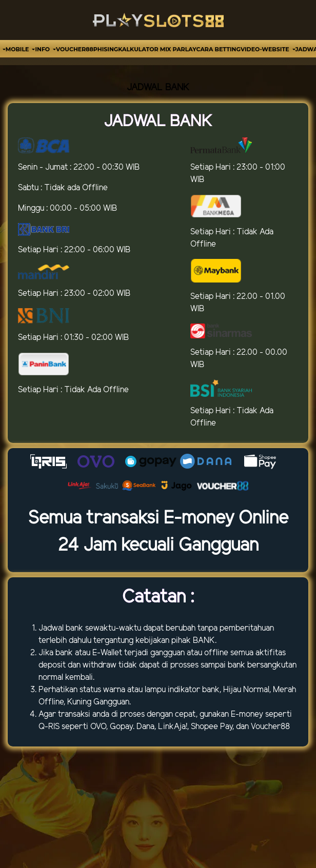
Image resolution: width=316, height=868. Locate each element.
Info (43, 49)
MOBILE (18, 49)
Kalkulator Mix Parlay (157, 49)
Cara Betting (219, 49)
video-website (266, 49)
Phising (106, 49)
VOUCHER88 (75, 49)
